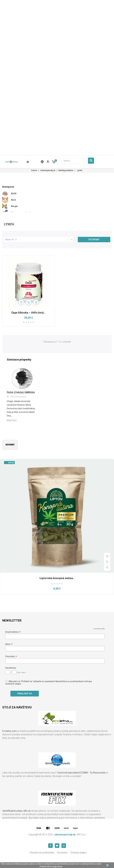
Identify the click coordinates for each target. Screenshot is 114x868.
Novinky (10, 445)
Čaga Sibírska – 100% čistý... (28, 313)
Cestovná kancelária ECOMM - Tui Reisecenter (81, 773)
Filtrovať (94, 240)
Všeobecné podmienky (42, 853)
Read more (12, 420)
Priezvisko (11, 656)
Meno (9, 644)
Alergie (14, 206)
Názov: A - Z (39, 240)
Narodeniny (11, 668)
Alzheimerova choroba (22, 212)
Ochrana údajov (79, 853)
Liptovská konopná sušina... (57, 578)
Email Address (13, 632)
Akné (13, 200)
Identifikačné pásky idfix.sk (16, 811)
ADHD (14, 194)
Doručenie (62, 853)
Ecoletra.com (9, 731)
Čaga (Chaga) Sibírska (21, 392)
